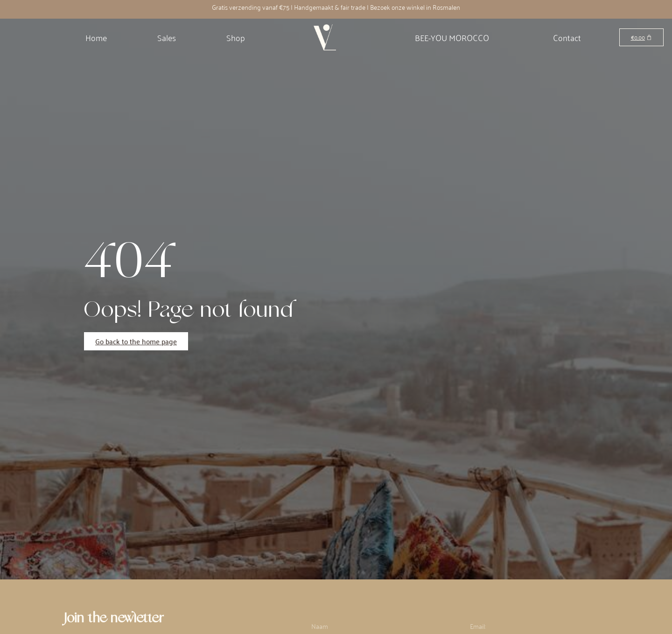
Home (96, 37)
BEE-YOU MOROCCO (452, 37)
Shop (236, 37)
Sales (167, 37)
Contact (567, 37)
